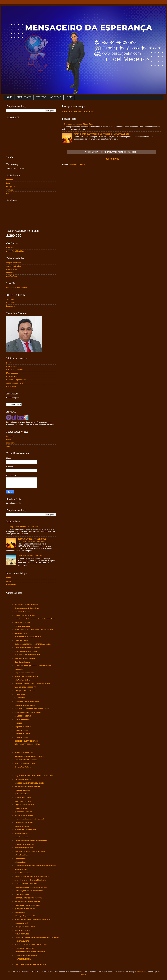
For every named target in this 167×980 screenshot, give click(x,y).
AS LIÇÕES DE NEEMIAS (23, 716)
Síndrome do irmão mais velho (78, 112)
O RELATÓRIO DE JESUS (23, 930)
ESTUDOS (41, 97)
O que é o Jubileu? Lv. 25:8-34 (25, 763)
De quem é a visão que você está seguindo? (29, 819)
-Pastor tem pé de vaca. (22, 623)
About (9, 581)
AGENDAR (56, 97)
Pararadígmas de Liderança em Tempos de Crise (31, 841)
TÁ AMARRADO (20, 698)
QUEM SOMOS (24, 97)
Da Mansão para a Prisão (23, 797)
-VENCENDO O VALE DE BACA (25, 658)
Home (9, 578)
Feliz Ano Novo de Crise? (23, 680)
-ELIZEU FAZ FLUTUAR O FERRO (26, 651)
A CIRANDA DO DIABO (22, 790)
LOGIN (69, 97)
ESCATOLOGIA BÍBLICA (23, 959)
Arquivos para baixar (15, 383)
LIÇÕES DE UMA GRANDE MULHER (27, 741)
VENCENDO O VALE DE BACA (31, 556)
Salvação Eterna (20, 912)
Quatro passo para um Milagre (25, 909)
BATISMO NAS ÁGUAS (22, 734)
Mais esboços (12, 373)
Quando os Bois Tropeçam (23, 812)
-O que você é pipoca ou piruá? (25, 615)
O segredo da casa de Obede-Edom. (79, 124)
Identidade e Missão (21, 833)
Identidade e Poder (21, 869)
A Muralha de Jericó (21, 837)
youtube (10, 190)
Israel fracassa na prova (23, 801)
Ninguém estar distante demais (25, 673)
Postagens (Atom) (77, 164)
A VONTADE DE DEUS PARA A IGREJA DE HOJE (31, 887)
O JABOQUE (19, 669)
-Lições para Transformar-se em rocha (27, 648)
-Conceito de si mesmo (22, 662)
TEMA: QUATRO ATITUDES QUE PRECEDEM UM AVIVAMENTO (102, 134)
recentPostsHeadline (15, 251)
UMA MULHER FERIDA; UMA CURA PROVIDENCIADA (32, 684)
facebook (10, 180)
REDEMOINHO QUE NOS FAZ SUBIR (27, 702)
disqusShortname (14, 263)
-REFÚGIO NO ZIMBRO (22, 626)
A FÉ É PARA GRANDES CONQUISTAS (27, 744)
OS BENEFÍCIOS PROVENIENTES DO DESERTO (31, 945)
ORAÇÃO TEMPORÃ (21, 923)
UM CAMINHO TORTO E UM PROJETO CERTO (30, 952)
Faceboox (10, 303)
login (8, 183)
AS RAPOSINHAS (20, 694)
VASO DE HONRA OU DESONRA (25, 687)
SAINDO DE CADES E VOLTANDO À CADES (29, 783)
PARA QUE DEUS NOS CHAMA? (25, 927)
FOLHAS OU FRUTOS (22, 934)
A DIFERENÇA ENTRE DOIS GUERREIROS (29, 891)
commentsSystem (14, 266)
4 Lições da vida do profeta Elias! (26, 956)
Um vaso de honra (21, 808)
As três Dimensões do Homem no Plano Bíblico (30, 880)
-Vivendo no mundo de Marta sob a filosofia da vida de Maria (35, 619)
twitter (9, 440)
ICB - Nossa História (15, 370)
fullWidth (10, 248)
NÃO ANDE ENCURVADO (23, 720)
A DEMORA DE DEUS (22, 894)
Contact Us (11, 584)
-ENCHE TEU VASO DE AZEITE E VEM (27, 655)
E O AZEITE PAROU (21, 730)
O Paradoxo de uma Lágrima (24, 844)
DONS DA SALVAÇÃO (22, 941)
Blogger (83, 974)
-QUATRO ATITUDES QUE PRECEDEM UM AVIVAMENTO (33, 666)
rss (8, 193)
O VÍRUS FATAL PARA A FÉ (24, 753)
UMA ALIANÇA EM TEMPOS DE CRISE (27, 905)
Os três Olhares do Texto (23, 873)
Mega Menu (11, 386)
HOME (9, 97)
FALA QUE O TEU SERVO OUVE (25, 691)
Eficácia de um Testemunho (24, 823)
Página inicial (111, 159)
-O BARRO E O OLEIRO (22, 612)
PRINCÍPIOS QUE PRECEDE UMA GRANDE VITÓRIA (32, 709)
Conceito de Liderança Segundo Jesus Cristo (30, 851)
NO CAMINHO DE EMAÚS (23, 779)
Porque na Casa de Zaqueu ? (24, 805)
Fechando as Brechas (22, 826)
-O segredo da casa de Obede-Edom (27, 608)
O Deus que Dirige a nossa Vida (25, 916)
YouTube (10, 299)
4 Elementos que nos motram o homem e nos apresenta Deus (35, 866)
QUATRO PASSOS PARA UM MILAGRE (27, 787)
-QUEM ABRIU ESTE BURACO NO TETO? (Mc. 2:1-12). (33, 644)
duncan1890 (142, 972)
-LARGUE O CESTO (21, 641)
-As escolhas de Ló (21, 633)
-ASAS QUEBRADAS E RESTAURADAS (28, 637)
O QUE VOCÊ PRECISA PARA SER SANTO (34, 776)
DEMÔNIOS (18, 723)
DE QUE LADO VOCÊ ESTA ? (24, 948)
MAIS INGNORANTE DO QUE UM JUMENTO (29, 756)
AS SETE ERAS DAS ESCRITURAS (26, 884)
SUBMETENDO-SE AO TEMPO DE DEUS (28, 712)
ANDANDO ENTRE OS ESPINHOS (26, 760)
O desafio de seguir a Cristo (24, 848)
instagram (10, 187)
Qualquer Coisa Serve (22, 794)
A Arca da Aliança (20, 862)
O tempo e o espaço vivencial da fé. (26, 677)
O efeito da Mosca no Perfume (25, 705)
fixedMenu (11, 273)
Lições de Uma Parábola (23, 767)
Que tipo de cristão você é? (24, 815)
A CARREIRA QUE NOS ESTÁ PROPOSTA (28, 898)
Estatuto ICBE (12, 376)
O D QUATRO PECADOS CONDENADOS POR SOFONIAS (34, 920)
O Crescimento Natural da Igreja (25, 830)
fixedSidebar (12, 269)
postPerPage (12, 276)
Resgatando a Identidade (23, 727)
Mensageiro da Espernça (17, 288)
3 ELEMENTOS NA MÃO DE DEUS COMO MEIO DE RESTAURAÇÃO (37, 937)
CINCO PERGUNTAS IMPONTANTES (30, 964)
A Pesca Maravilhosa (22, 855)
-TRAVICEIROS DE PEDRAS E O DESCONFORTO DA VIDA (34, 630)
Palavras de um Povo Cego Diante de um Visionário (32, 876)
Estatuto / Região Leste (16, 380)
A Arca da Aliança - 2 (21, 858)
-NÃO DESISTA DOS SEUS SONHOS (27, 605)
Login (9, 363)
